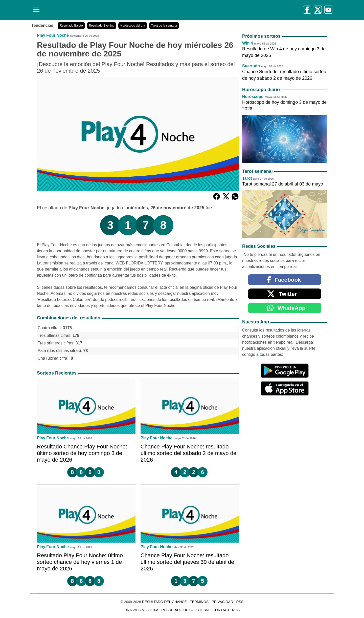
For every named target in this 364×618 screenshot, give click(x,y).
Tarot (247, 178)
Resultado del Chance (164, 602)
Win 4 (248, 43)
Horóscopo (253, 97)
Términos (199, 602)
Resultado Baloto (71, 26)
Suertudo (251, 66)
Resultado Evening (102, 26)
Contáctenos (226, 610)
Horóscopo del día (133, 26)
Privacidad (222, 602)
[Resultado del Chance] (104, 10)
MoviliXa (150, 610)
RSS (240, 602)
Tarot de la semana (164, 26)
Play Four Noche (53, 35)
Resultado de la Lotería (185, 610)
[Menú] (35, 8)
